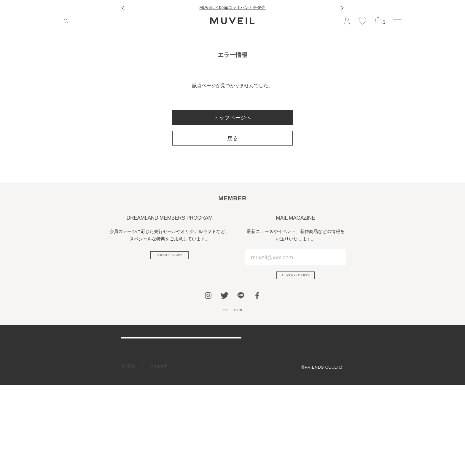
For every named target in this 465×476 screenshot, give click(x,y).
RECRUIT (132, 431)
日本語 (128, 457)
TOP (220, 319)
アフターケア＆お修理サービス (154, 370)
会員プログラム (138, 400)
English (159, 457)
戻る (232, 138)
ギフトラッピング (140, 415)
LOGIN (242, 319)
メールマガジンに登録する (296, 279)
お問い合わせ (135, 385)
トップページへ (232, 118)
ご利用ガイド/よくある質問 (150, 355)
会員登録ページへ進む (169, 259)
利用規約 (335, 359)
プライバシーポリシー (322, 369)
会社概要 (335, 350)
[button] (123, 8)
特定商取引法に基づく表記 (318, 378)
